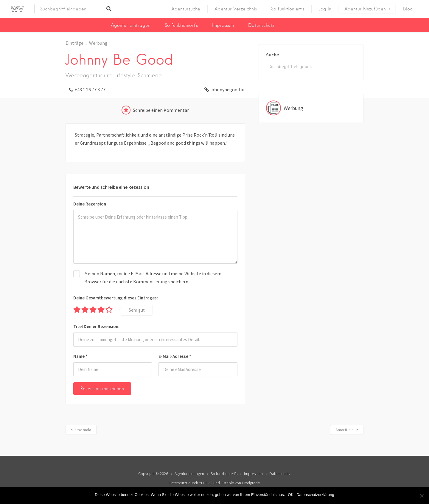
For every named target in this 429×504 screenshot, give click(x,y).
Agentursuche (186, 9)
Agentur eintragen (131, 25)
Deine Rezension (90, 204)
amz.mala (83, 430)
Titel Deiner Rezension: (96, 326)
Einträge (74, 43)
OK (291, 495)
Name (80, 356)
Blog (408, 9)
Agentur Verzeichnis (236, 9)
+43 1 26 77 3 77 (90, 89)
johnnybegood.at (228, 89)
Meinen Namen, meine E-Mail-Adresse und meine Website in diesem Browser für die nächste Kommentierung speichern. (153, 277)
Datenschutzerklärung (315, 495)
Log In (325, 9)
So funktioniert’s (288, 9)
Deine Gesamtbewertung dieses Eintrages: (116, 298)
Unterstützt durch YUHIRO (191, 483)
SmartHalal (345, 430)
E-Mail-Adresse (175, 356)
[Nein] (422, 496)
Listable (227, 483)
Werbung (98, 43)
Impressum (223, 25)
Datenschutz (261, 25)
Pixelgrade (251, 483)
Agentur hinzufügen (365, 9)
